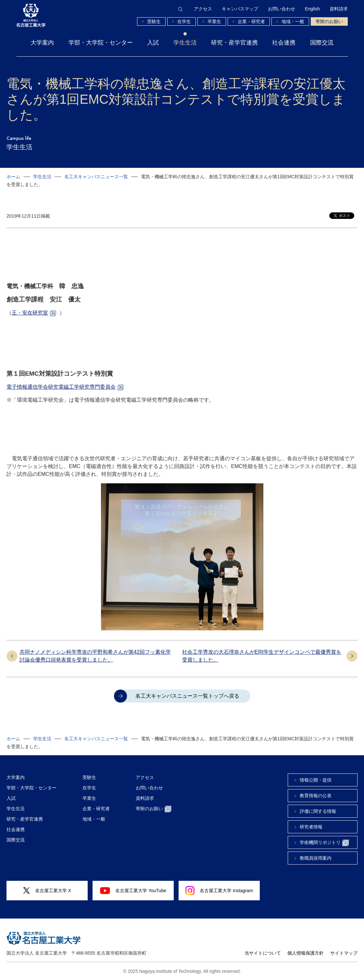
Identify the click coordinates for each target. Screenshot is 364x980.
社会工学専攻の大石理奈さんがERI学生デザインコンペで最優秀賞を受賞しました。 (262, 656)
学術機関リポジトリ (324, 843)
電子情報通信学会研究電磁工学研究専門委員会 (61, 387)
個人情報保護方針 (306, 953)
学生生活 (185, 43)
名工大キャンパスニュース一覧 (96, 177)
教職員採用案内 (316, 858)
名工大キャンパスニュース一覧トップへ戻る (187, 696)
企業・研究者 (251, 21)
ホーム (13, 177)
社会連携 (284, 43)
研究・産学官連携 (234, 43)
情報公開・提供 (316, 780)
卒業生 (214, 21)
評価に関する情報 (318, 811)
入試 (153, 43)
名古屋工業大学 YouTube (133, 891)
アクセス (203, 9)
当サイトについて (263, 953)
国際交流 (322, 43)
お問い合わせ (282, 9)
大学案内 (42, 43)
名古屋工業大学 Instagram (219, 891)
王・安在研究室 (30, 313)
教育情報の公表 (316, 796)
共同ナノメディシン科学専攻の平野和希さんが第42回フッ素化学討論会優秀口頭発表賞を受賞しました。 (95, 656)
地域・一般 (293, 21)
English (312, 9)
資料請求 (339, 9)
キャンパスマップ (240, 9)
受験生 (154, 21)
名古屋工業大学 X (47, 891)
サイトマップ (344, 953)
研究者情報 (311, 827)
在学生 (184, 21)
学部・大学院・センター (101, 43)
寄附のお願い (329, 21)
